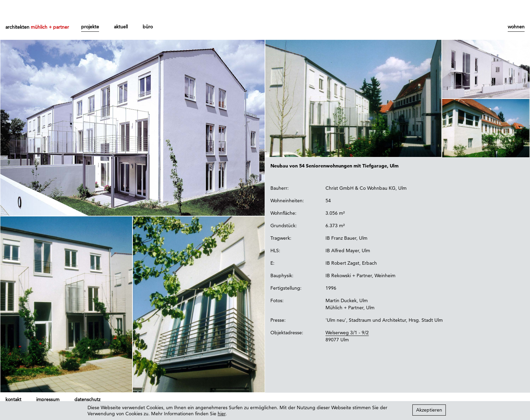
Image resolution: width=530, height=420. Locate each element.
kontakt (13, 399)
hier (222, 414)
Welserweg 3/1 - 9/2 (347, 333)
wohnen (516, 27)
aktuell (121, 27)
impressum (48, 399)
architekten (37, 27)
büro (148, 27)
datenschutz (87, 399)
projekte (90, 27)
